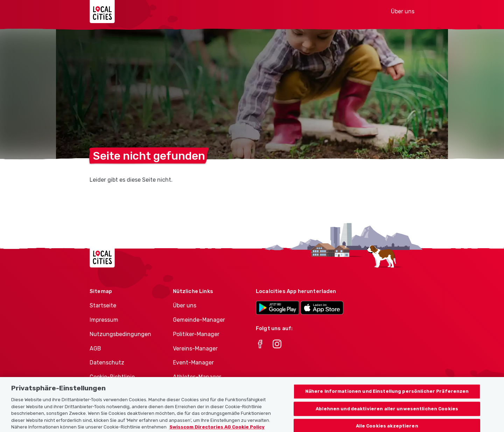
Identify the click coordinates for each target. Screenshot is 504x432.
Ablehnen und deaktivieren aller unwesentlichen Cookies (387, 415)
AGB (95, 349)
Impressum (104, 320)
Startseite (103, 305)
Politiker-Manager (196, 334)
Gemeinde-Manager (199, 320)
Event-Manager (193, 363)
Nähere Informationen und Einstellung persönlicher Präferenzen (387, 398)
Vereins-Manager (195, 349)
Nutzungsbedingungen (120, 334)
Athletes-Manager (197, 377)
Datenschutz (107, 363)
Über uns (403, 11)
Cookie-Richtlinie (112, 377)
